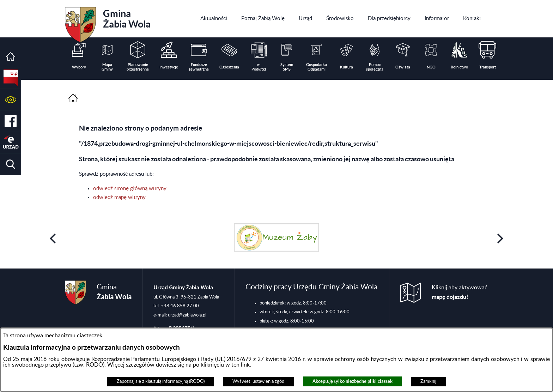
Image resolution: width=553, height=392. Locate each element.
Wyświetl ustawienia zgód (258, 381)
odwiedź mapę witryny (119, 197)
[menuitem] (214, 19)
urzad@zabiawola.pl (187, 315)
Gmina (108, 22)
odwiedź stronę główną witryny (130, 189)
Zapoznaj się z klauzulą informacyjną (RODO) (161, 381)
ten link (241, 365)
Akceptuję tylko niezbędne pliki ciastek (353, 381)
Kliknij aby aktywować (460, 292)
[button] (11, 100)
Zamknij (428, 381)
